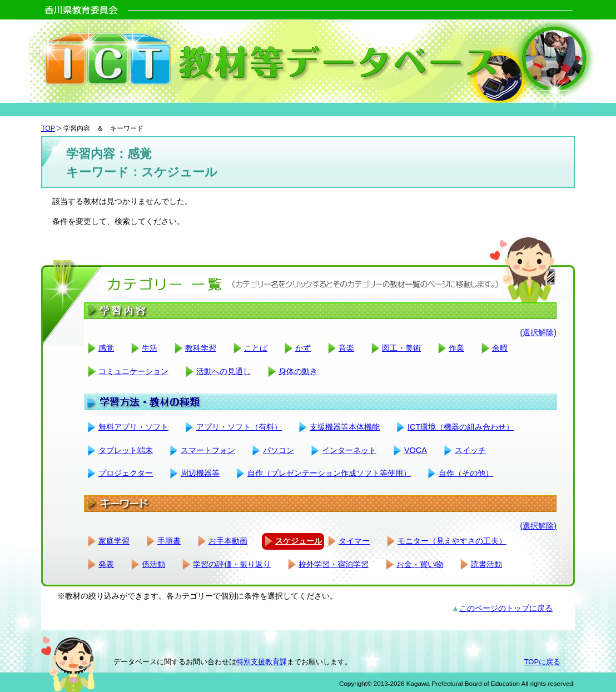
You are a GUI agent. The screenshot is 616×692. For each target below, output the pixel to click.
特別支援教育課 (262, 662)
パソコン (279, 450)
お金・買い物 (420, 564)
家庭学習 (114, 541)
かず (303, 348)
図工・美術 (401, 348)
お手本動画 (228, 541)
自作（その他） (466, 473)
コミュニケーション (133, 371)
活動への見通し (223, 371)
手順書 (169, 541)
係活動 (153, 564)
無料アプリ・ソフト (133, 427)
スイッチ (470, 450)
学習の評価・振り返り (232, 564)
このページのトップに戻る (506, 608)
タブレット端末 (126, 450)
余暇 (500, 348)
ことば (256, 348)
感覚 (106, 348)
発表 (106, 564)
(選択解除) (538, 332)
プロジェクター (126, 473)
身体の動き (298, 371)
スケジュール (299, 541)
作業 (456, 348)
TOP (48, 128)
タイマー (354, 541)
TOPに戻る (542, 662)
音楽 (346, 348)
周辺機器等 (200, 473)
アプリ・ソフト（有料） (239, 427)
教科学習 (201, 348)
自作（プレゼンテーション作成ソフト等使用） (329, 473)
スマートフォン (208, 450)
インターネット (349, 450)
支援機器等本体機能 (345, 427)
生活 (150, 348)
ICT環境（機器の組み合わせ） (461, 427)
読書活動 (486, 564)
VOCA (416, 450)
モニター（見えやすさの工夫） (452, 541)
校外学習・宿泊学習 (334, 564)
